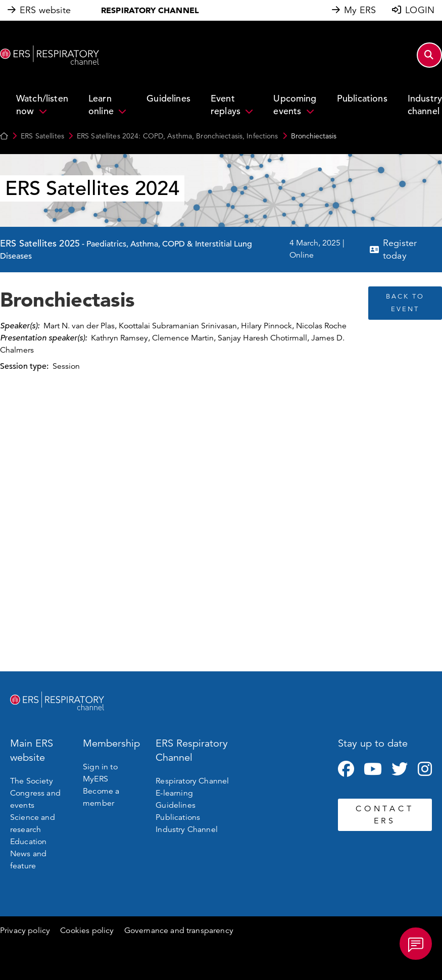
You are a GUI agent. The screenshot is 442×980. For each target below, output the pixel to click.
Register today (400, 249)
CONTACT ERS (385, 815)
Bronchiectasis (314, 136)
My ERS (360, 10)
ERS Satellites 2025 (40, 243)
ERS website (45, 10)
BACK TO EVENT (405, 303)
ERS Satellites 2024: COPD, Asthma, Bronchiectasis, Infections (178, 136)
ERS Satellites (42, 136)
